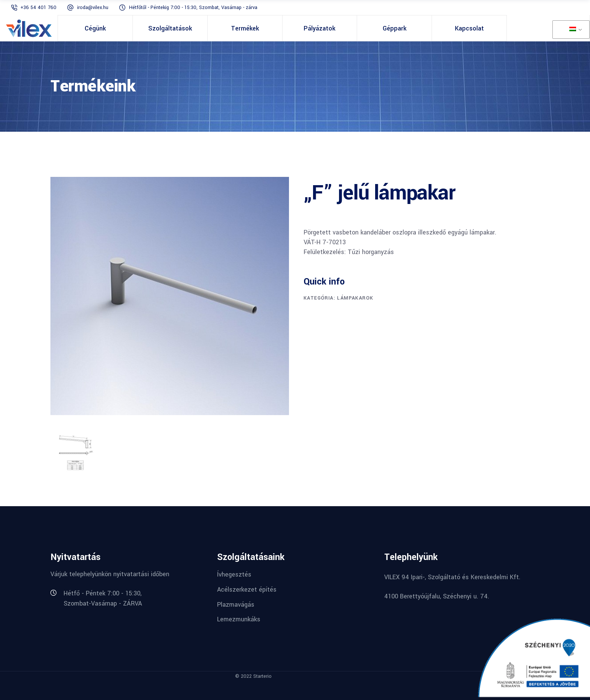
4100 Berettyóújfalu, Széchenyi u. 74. (437, 596)
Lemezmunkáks (239, 619)
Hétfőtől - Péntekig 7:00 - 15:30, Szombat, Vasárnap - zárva (193, 8)
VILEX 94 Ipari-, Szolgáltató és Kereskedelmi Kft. (452, 577)
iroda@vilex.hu (93, 8)
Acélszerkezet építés (247, 590)
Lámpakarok (355, 298)
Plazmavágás (236, 604)
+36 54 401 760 (39, 8)
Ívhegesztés (234, 574)
